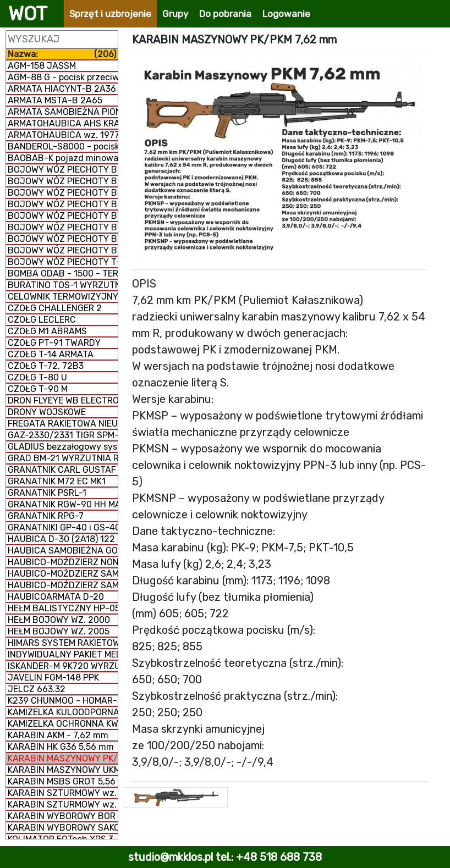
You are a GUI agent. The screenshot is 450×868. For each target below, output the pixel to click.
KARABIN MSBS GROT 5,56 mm (63, 781)
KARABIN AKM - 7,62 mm (58, 735)
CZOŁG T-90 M (38, 389)
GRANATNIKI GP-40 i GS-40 (63, 527)
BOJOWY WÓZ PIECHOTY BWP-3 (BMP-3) (63, 250)
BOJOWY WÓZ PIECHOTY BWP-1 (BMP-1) (63, 227)
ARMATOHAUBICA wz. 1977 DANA (63, 135)
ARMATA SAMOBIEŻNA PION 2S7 (63, 112)
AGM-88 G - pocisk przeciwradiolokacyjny (63, 77)
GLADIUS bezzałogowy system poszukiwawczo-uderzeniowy (63, 447)
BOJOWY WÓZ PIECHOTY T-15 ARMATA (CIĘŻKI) (63, 262)
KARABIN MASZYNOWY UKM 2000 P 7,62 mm (63, 770)
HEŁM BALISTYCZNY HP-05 (63, 608)
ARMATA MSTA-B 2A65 (55, 100)
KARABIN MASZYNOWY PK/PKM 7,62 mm (63, 758)
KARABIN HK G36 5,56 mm (61, 747)
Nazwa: (62, 54)
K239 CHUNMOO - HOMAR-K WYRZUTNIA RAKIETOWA (63, 701)
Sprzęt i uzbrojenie (110, 14)
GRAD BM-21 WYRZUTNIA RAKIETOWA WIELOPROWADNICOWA (63, 458)
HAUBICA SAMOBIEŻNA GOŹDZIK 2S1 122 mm (63, 551)
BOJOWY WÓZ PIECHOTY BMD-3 (63, 193)
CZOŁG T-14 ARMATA (51, 354)
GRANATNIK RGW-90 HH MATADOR (63, 504)
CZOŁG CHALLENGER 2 (55, 308)
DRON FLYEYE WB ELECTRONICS (63, 400)
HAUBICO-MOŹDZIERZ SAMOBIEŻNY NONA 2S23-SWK (63, 574)
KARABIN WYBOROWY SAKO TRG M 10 (63, 828)
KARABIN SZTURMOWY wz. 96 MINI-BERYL (63, 805)
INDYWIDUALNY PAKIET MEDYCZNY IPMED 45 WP (63, 654)
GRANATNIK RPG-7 (46, 516)
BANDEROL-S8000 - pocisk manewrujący (63, 146)
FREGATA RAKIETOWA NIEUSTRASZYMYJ (63, 424)
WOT (28, 14)
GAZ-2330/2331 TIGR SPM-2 (63, 435)
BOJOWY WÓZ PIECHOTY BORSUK (63, 216)
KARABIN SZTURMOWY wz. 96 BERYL (63, 793)
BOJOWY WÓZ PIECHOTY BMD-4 (63, 204)
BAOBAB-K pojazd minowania (63, 158)
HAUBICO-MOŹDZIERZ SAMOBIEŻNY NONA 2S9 (63, 585)
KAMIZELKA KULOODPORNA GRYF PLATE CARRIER (63, 712)
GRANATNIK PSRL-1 (47, 493)
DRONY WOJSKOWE (47, 412)
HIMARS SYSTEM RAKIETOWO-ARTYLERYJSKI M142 (63, 643)
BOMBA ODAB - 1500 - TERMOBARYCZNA (63, 273)
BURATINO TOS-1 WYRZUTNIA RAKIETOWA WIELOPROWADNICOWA (63, 285)
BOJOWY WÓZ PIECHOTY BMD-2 (63, 181)
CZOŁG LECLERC (42, 320)
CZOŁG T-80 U (37, 377)
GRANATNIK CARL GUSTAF (62, 470)
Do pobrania (225, 14)
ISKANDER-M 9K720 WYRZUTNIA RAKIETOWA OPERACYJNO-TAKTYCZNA (63, 666)
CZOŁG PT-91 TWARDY (54, 343)
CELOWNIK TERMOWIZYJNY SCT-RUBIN (63, 297)
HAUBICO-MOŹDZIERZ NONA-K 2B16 (63, 562)
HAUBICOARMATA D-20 (56, 597)
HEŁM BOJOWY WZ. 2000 (59, 620)
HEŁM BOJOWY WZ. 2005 (59, 631)
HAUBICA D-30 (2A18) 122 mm (63, 539)
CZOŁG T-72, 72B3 (46, 366)
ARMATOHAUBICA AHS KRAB (63, 123)
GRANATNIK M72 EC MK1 (57, 481)
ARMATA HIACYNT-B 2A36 (62, 89)
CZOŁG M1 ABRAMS (47, 331)
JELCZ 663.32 (37, 689)
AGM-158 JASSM (42, 66)
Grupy (175, 14)
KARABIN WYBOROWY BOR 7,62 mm (63, 816)
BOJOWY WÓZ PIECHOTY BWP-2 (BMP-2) (63, 239)
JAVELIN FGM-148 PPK (53, 678)
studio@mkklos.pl (171, 857)
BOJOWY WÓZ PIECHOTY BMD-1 (63, 170)
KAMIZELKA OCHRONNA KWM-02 (63, 724)
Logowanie (286, 14)
